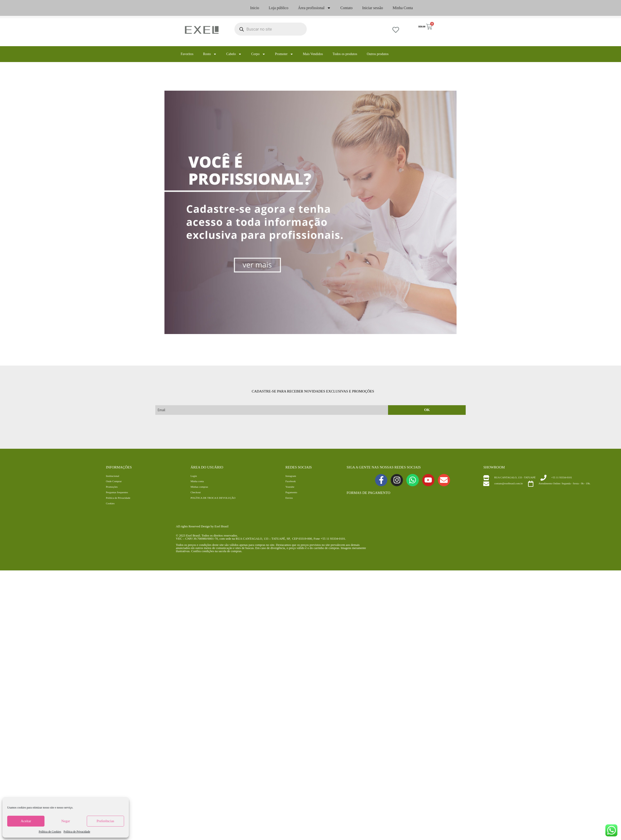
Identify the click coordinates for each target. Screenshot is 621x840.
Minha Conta (403, 8)
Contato (347, 8)
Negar (66, 821)
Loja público (279, 8)
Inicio (255, 8)
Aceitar (26, 821)
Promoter (284, 54)
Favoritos (187, 54)
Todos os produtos (345, 54)
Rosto (210, 54)
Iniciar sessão (373, 8)
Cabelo (234, 54)
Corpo (258, 54)
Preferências (105, 821)
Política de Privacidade (77, 832)
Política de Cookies (50, 832)
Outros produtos (378, 54)
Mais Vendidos (313, 54)
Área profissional (314, 8)
